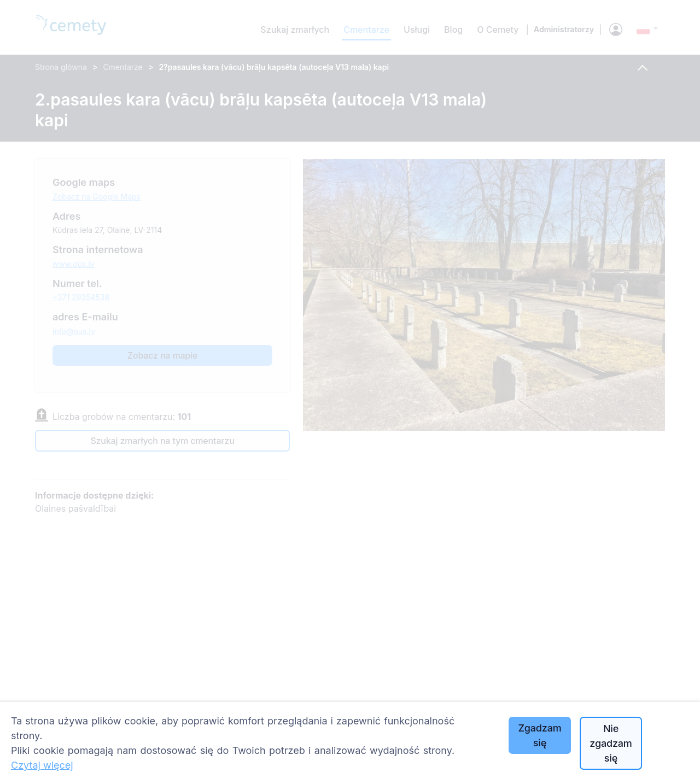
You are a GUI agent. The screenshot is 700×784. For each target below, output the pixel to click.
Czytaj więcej (42, 765)
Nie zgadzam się (611, 743)
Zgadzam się (539, 735)
